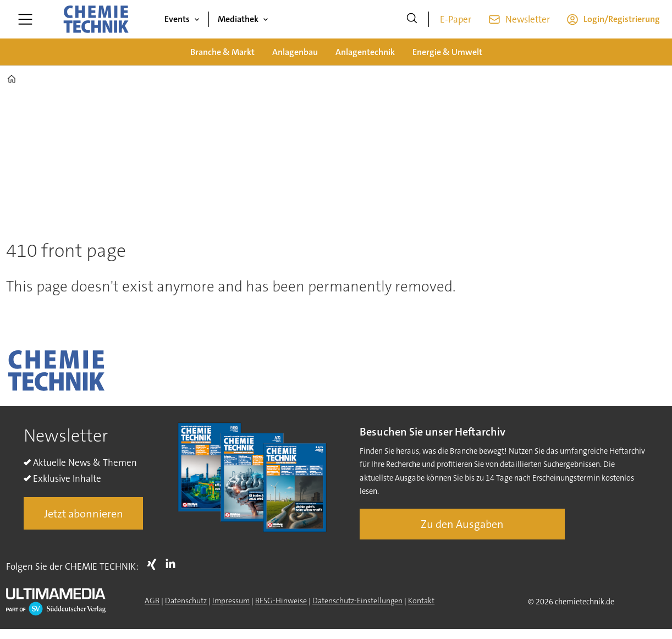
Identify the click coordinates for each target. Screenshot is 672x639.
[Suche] (412, 19)
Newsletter (528, 19)
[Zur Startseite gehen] (96, 19)
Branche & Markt (222, 52)
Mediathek (238, 19)
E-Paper (456, 19)
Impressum (231, 601)
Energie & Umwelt (447, 52)
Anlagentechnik (365, 52)
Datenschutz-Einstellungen (357, 601)
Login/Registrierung (622, 19)
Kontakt (421, 601)
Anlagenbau (295, 52)
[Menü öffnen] (25, 19)
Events (177, 19)
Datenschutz (186, 601)
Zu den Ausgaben (462, 524)
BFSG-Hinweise (281, 601)
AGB (152, 601)
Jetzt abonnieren (84, 514)
